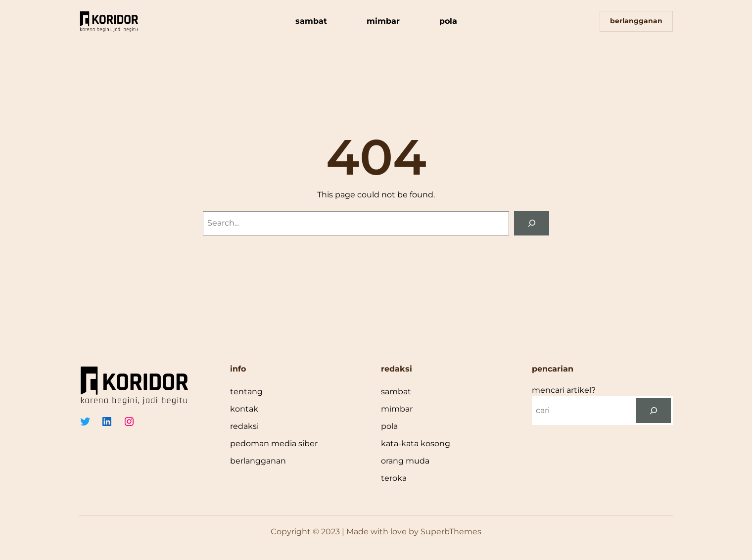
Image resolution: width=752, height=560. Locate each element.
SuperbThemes (451, 532)
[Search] (532, 223)
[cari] (653, 410)
